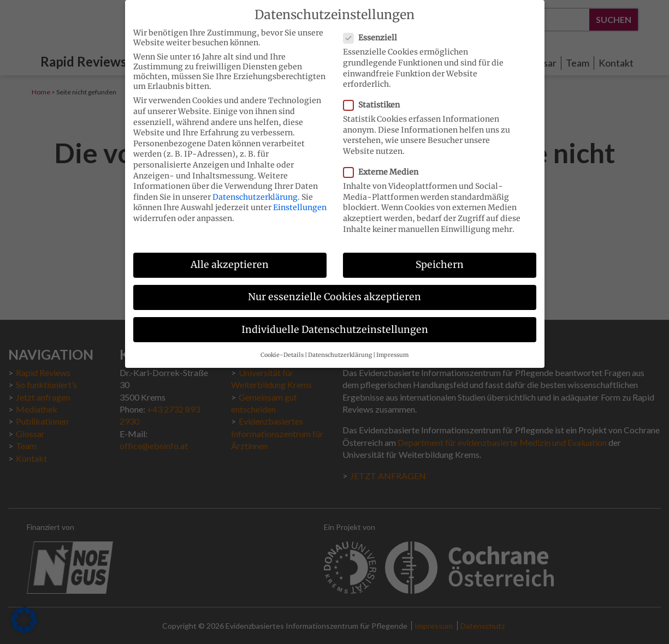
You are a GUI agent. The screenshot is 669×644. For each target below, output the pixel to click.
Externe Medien (384, 166)
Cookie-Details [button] (282, 349)
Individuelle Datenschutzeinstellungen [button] (335, 323)
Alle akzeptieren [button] (230, 259)
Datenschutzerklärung (255, 191)
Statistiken (375, 99)
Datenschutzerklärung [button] (340, 349)
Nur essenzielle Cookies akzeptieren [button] (334, 291)
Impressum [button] (392, 349)
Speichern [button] (440, 259)
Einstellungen (300, 201)
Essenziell (374, 32)
